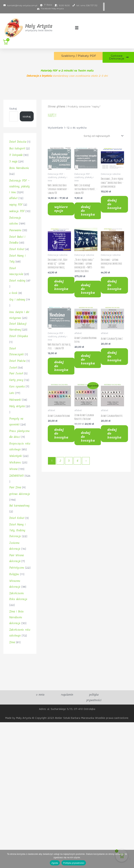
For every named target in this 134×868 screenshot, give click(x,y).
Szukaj (13, 108)
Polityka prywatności (74, 863)
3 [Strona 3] (69, 461)
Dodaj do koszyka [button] (88, 211)
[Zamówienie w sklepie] (103, 136)
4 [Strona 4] (77, 461)
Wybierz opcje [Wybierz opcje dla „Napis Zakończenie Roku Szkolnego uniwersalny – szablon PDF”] (61, 209)
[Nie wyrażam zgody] (130, 859)
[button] (77, 28)
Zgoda (55, 863)
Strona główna (56, 107)
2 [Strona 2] (60, 461)
